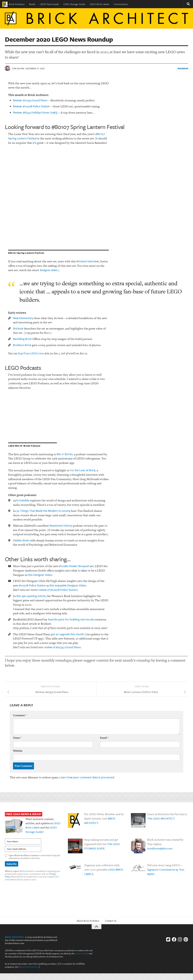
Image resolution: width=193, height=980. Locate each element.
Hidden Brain (21, 540)
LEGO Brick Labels (99, 4)
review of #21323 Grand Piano (62, 647)
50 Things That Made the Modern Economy (43, 511)
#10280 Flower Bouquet (74, 566)
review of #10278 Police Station (58, 590)
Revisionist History (61, 525)
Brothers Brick (22, 345)
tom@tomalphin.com (160, 848)
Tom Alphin (18, 68)
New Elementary (23, 318)
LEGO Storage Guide (74, 4)
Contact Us (111, 921)
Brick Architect (13, 4)
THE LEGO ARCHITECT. (161, 819)
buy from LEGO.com (31, 353)
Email (104, 738)
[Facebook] (174, 940)
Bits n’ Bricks (65, 454)
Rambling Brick (22, 339)
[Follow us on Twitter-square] (168, 940)
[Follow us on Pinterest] (186, 940)
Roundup (183, 68)
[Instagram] (180, 940)
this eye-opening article (31, 596)
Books (32, 4)
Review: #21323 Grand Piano (30, 100)
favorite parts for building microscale (71, 619)
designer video (49, 270)
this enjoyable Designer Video (68, 585)
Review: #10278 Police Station (31, 106)
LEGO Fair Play (82, 954)
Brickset (18, 328)
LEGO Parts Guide (49, 4)
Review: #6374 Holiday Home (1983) (35, 112)
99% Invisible (21, 500)
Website (18, 751)
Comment (20, 715)
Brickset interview (88, 261)
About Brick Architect (88, 921)
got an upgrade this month (68, 634)
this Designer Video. (40, 575)
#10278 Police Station (32, 585)
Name (17, 738)
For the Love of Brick (83, 470)
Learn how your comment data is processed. (87, 777)
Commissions (121, 4)
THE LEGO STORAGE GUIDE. (102, 846)
